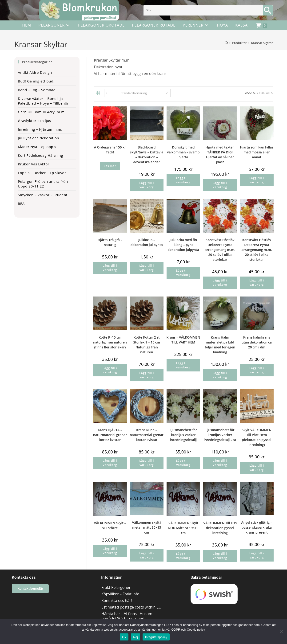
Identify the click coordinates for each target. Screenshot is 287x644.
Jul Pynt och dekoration (38, 138)
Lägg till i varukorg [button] (147, 185)
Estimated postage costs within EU (131, 607)
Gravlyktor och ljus (34, 121)
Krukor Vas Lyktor (34, 164)
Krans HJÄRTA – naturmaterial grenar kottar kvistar (110, 435)
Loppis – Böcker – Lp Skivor (42, 173)
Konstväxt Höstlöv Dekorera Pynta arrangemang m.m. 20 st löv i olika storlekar (220, 250)
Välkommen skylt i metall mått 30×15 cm (147, 527)
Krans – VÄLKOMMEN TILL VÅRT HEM (183, 340)
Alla (269, 93)
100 (261, 93)
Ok (124, 637)
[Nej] (281, 632)
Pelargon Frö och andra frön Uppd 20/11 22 (43, 184)
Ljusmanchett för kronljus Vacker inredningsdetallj (183, 435)
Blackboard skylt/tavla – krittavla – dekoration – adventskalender (147, 155)
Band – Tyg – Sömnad (37, 90)
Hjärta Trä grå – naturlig (110, 242)
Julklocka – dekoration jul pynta (147, 242)
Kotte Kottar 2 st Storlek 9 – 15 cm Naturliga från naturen (147, 345)
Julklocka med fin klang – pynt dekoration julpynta (183, 245)
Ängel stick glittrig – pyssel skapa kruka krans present (257, 527)
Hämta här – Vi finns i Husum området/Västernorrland (127, 616)
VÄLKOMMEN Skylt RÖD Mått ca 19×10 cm (183, 528)
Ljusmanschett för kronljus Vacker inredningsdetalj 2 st (220, 435)
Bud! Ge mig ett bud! (36, 81)
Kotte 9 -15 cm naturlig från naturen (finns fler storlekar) (110, 342)
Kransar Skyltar (262, 43)
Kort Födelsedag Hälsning (40, 155)
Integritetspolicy (156, 637)
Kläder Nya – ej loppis (37, 147)
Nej (136, 637)
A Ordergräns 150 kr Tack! (110, 150)
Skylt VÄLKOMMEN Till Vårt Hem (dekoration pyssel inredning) (257, 437)
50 (255, 93)
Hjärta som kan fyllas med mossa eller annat (257, 152)
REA (21, 203)
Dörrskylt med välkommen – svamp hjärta (183, 152)
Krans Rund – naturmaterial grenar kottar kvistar (147, 435)
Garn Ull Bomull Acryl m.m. (42, 112)
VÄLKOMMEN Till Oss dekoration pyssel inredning (220, 528)
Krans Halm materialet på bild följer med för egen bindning (220, 345)
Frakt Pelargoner (116, 587)
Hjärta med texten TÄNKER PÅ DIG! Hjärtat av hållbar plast (220, 155)
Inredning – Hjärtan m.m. (40, 129)
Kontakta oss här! (117, 601)
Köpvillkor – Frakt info (120, 594)
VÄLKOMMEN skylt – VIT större (110, 525)
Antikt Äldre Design (35, 72)
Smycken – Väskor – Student (43, 195)
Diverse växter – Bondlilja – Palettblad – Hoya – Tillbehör (43, 101)
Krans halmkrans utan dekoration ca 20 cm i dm (257, 342)
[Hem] (226, 43)
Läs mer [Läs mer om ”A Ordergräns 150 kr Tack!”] (110, 166)
